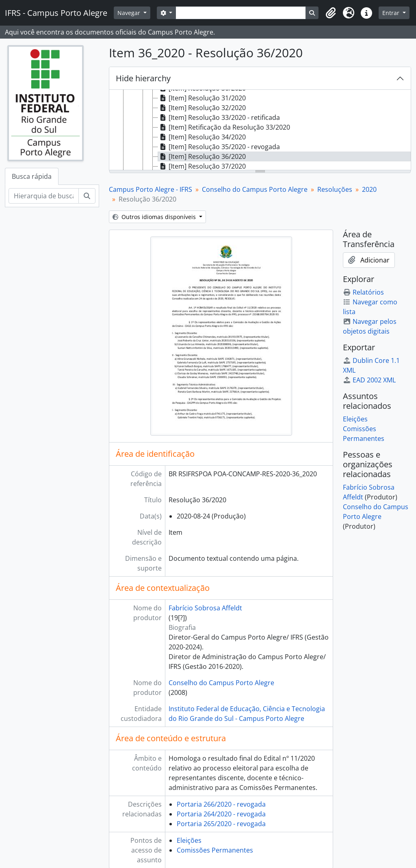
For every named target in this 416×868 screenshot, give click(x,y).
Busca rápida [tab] (32, 176)
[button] (331, 13)
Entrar (392, 13)
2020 (369, 189)
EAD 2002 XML (369, 380)
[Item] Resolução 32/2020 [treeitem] (202, 108)
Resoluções (335, 189)
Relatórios (363, 292)
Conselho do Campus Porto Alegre (255, 189)
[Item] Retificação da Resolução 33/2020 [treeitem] (224, 127)
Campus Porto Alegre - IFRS (151, 189)
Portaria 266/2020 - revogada (221, 804)
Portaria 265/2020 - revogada (221, 824)
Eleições (189, 840)
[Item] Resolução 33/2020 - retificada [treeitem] (219, 117)
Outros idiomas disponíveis (155, 217)
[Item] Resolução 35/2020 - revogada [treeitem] (219, 147)
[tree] (260, 130)
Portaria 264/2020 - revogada (221, 814)
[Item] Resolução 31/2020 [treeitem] (202, 98)
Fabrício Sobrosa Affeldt (205, 608)
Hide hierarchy (143, 78)
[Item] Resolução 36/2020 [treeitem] (202, 156)
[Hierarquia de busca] (44, 196)
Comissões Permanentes (215, 850)
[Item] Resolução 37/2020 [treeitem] (202, 166)
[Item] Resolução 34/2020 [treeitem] (202, 137)
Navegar (130, 13)
